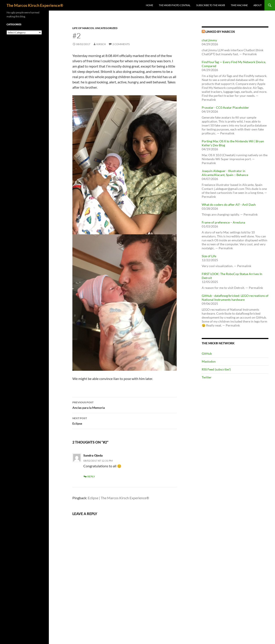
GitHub (207, 353)
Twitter (207, 377)
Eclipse (125, 420)
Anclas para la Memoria (125, 405)
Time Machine (239, 5)
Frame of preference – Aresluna (223, 222)
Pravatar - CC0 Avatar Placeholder (225, 107)
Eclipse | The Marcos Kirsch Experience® (118, 498)
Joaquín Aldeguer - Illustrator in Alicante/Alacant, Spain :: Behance (225, 173)
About (258, 5)
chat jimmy (209, 40)
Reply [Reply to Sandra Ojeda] (91, 476)
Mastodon (209, 361)
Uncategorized (106, 28)
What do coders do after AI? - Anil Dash (229, 205)
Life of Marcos (83, 28)
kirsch (101, 44)
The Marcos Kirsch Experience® (35, 5)
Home (149, 5)
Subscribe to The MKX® (211, 5)
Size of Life (209, 256)
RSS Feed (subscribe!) (216, 369)
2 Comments (121, 44)
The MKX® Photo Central (175, 5)
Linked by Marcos (220, 32)
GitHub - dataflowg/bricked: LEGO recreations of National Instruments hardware (235, 298)
